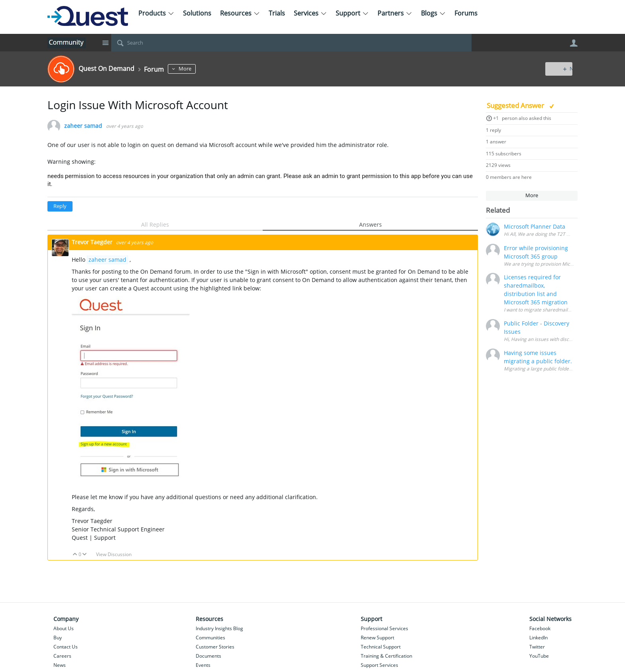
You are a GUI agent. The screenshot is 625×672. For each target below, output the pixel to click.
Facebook (540, 628)
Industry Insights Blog (219, 628)
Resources (240, 13)
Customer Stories (215, 647)
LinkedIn (539, 638)
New (559, 69)
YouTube (539, 656)
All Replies (155, 224)
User (574, 43)
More (194, 69)
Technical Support (381, 647)
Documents (208, 656)
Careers (62, 656)
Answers (370, 224)
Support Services (379, 665)
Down (85, 555)
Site (105, 43)
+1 (496, 118)
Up (75, 555)
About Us (64, 628)
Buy (58, 638)
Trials (277, 13)
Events (203, 665)
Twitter (537, 647)
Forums (466, 13)
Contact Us (66, 647)
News (60, 665)
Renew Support (377, 638)
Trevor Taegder (93, 242)
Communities (210, 638)
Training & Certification (386, 656)
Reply (60, 206)
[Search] (291, 43)
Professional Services (384, 628)
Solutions (197, 13)
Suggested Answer (516, 105)
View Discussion (114, 554)
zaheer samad (83, 126)
